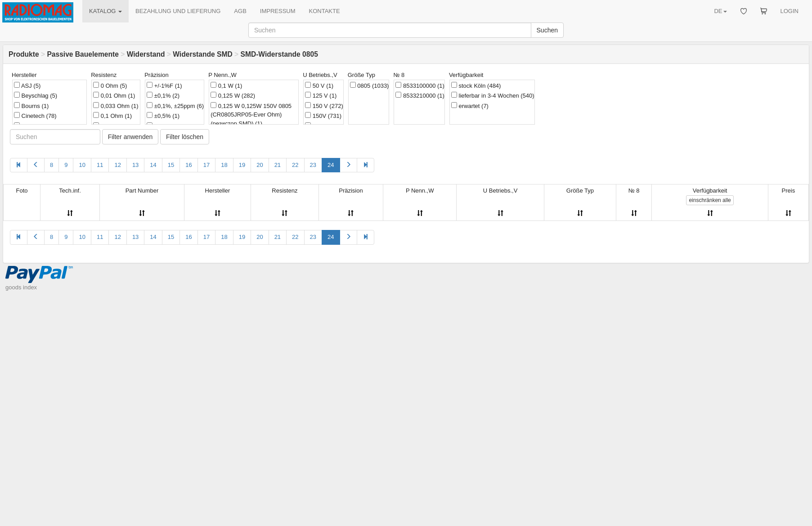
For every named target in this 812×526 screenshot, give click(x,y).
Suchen (547, 30)
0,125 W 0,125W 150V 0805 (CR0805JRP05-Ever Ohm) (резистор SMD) (251, 115)
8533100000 (420, 85)
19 (242, 165)
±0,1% (163, 95)
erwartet (470, 106)
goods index (21, 287)
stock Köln (476, 85)
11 (100, 165)
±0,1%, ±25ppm (175, 106)
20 (260, 165)
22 (295, 165)
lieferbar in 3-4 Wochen (493, 95)
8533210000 (420, 95)
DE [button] (720, 11)
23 (313, 165)
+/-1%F (164, 85)
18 (224, 165)
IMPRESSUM (278, 11)
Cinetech (35, 116)
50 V (319, 85)
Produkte (24, 54)
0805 (370, 85)
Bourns (31, 106)
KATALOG (105, 11)
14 (153, 165)
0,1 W (226, 85)
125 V (321, 95)
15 (171, 165)
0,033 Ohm (116, 106)
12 (117, 165)
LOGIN (790, 11)
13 (135, 165)
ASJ (27, 85)
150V (323, 116)
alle (710, 200)
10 (82, 165)
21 (278, 165)
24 (331, 165)
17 (206, 165)
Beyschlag (36, 95)
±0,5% (163, 116)
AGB (240, 11)
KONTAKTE (325, 11)
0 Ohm (110, 85)
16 (188, 165)
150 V (324, 106)
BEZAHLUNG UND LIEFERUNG (178, 11)
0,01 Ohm (114, 95)
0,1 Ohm (112, 116)
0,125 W (233, 95)
